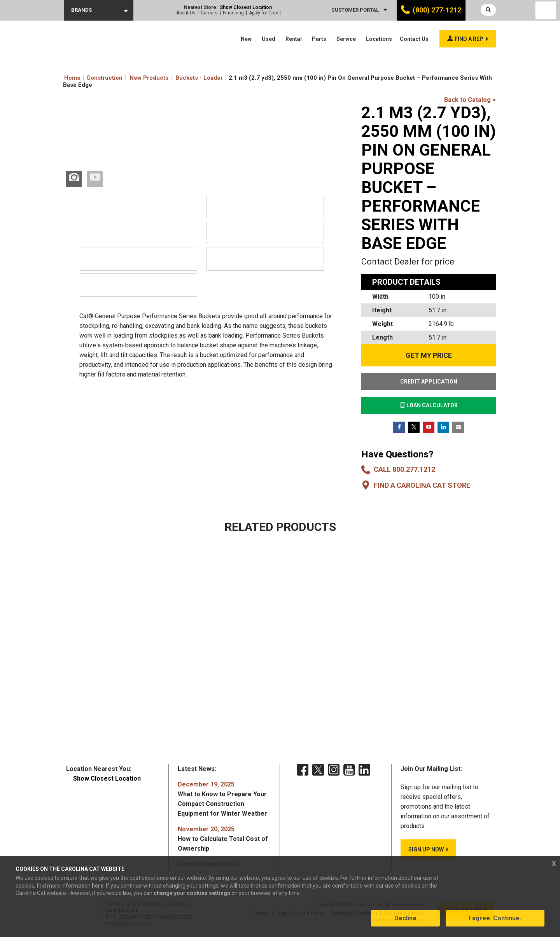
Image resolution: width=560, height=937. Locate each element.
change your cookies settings (192, 894)
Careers (209, 13)
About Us (186, 13)
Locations (379, 39)
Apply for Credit (265, 13)
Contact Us (414, 39)
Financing (233, 13)
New (246, 39)
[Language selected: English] (546, 10)
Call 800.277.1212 (404, 469)
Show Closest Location (246, 7)
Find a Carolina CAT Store (422, 485)
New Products (149, 78)
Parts (319, 39)
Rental (294, 39)
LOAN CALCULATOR (429, 405)
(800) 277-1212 (437, 10)
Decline (405, 919)
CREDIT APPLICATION (429, 382)
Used (269, 39)
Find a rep (469, 39)
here (98, 886)
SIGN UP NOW (426, 849)
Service (346, 39)
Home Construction (93, 78)
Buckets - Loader (199, 78)
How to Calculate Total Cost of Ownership (223, 839)
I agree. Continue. (495, 919)
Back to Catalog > (470, 100)
